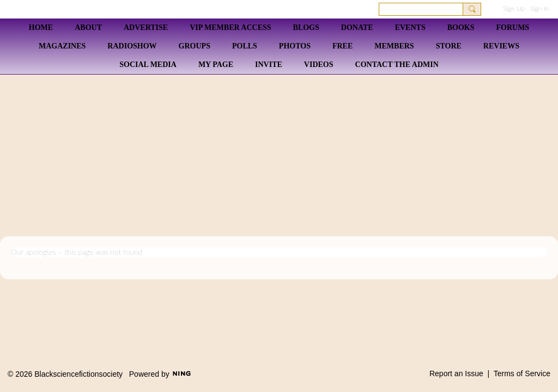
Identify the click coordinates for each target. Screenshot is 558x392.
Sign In (539, 8)
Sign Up (514, 8)
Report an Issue (456, 373)
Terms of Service (522, 373)
